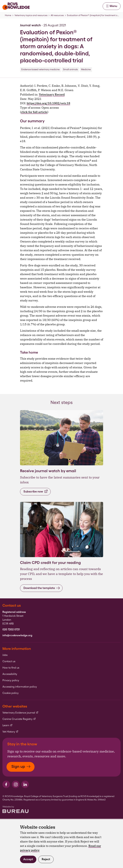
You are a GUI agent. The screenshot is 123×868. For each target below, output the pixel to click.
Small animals (70, 69)
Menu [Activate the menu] (112, 6)
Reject (46, 859)
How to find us (11, 668)
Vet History (10, 732)
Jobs (5, 655)
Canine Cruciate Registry (19, 719)
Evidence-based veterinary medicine (40, 69)
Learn (7, 725)
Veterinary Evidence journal (20, 713)
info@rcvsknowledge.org (17, 635)
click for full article (34, 112)
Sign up (21, 766)
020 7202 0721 (11, 630)
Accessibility (10, 674)
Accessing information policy (20, 687)
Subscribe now (36, 491)
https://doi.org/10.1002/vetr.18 (48, 103)
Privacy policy (11, 680)
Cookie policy (11, 693)
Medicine (86, 69)
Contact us (9, 661)
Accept (28, 859)
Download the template (42, 588)
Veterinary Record (52, 94)
